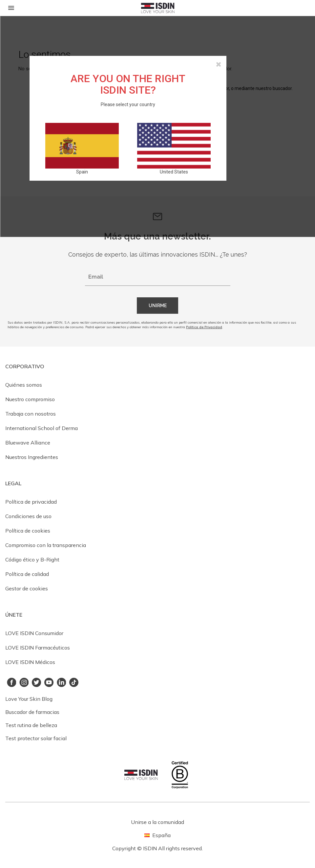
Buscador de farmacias (32, 712)
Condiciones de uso (28, 516)
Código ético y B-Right (32, 560)
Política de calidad (27, 574)
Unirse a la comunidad (157, 822)
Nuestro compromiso (30, 399)
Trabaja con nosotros (31, 414)
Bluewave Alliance (28, 443)
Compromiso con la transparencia (46, 545)
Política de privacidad (31, 502)
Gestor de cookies (27, 588)
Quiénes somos (24, 385)
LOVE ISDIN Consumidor (34, 633)
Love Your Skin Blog (29, 699)
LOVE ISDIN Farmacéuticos (38, 648)
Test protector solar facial (36, 738)
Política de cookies (28, 531)
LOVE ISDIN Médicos (30, 662)
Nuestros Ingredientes (32, 457)
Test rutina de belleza (31, 725)
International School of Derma (42, 428)
